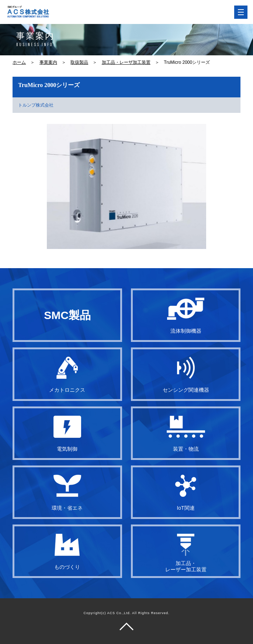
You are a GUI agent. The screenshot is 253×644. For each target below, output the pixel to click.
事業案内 (48, 62)
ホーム (19, 62)
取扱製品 (79, 62)
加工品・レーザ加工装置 (126, 62)
